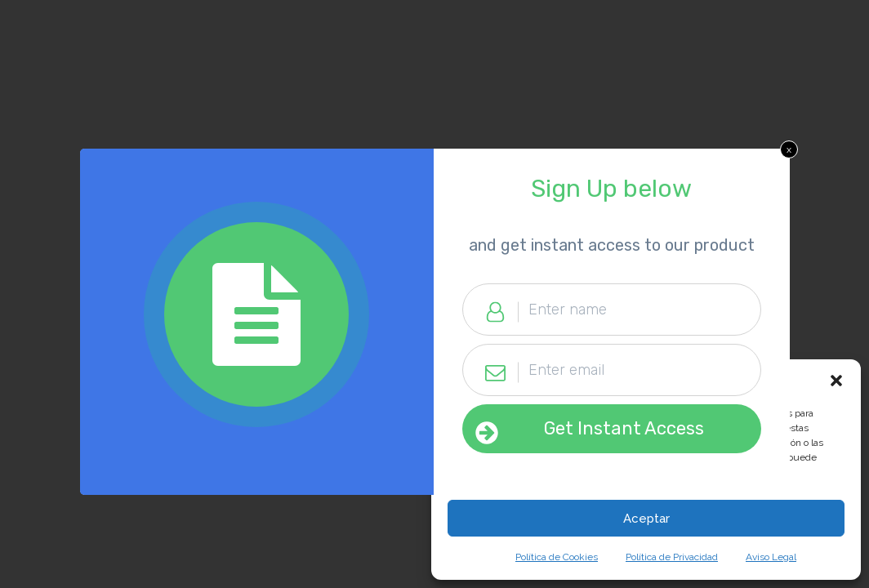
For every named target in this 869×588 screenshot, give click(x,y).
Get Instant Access (624, 428)
